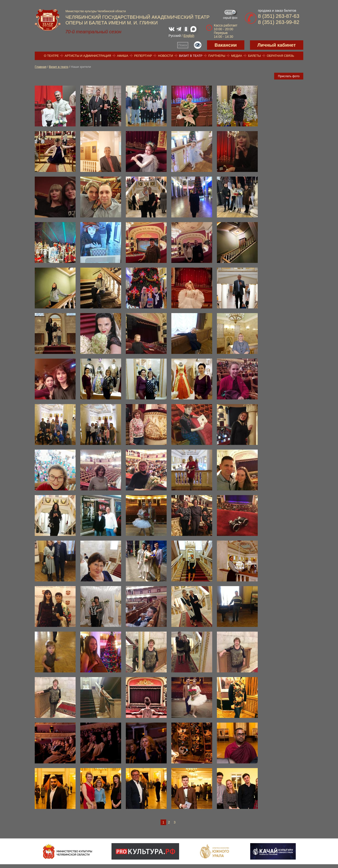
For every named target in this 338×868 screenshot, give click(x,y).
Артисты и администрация (88, 56)
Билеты (255, 56)
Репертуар (143, 56)
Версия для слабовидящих (198, 45)
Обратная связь (280, 56)
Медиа (237, 56)
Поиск (183, 45)
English (189, 36)
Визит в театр (191, 56)
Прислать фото (289, 76)
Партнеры (217, 56)
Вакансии (226, 45)
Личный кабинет (277, 45)
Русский (175, 36)
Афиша (123, 56)
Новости (165, 56)
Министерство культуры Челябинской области (96, 11)
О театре (51, 56)
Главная (40, 67)
